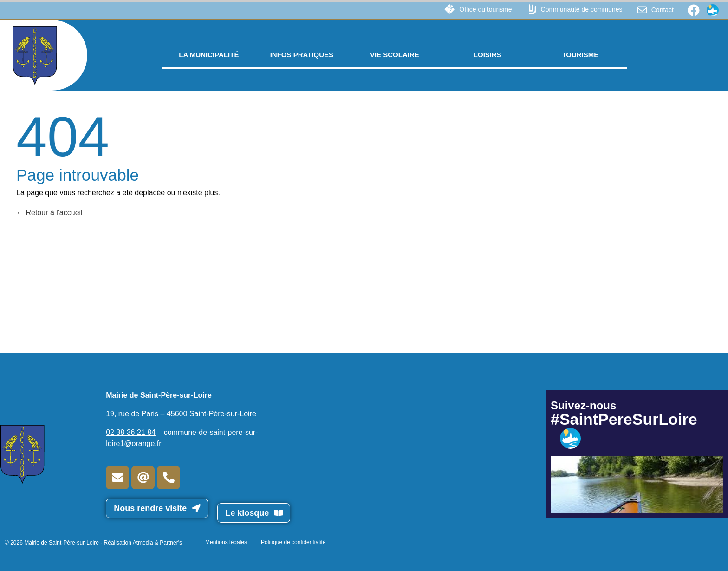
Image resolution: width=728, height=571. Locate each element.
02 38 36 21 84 (131, 432)
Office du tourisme (485, 9)
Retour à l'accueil (49, 213)
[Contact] (642, 10)
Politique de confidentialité (293, 542)
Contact (663, 10)
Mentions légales (226, 542)
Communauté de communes (582, 9)
